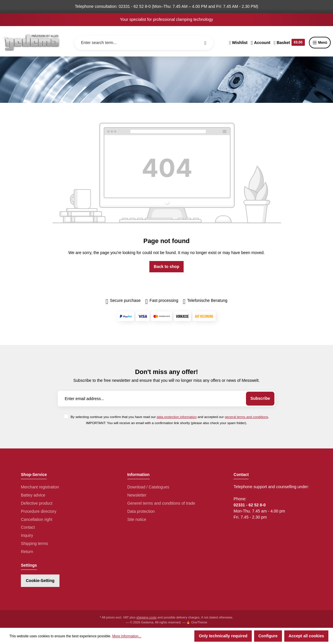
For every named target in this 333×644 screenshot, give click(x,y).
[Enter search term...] (144, 43)
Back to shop (166, 267)
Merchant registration (40, 487)
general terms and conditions (247, 417)
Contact (28, 527)
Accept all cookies (306, 636)
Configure (268, 636)
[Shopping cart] (289, 43)
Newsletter (137, 495)
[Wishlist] (238, 43)
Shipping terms (34, 543)
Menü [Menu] (320, 43)
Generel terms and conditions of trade (161, 503)
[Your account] (261, 43)
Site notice (137, 519)
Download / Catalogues (148, 487)
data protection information (177, 417)
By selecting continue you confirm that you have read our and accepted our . (170, 417)
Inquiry (27, 535)
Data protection (141, 511)
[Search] (205, 43)
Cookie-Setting (40, 581)
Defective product (37, 503)
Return (27, 552)
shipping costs (146, 617)
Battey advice (33, 495)
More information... (127, 636)
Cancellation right (37, 519)
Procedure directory (39, 511)
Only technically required (223, 636)
